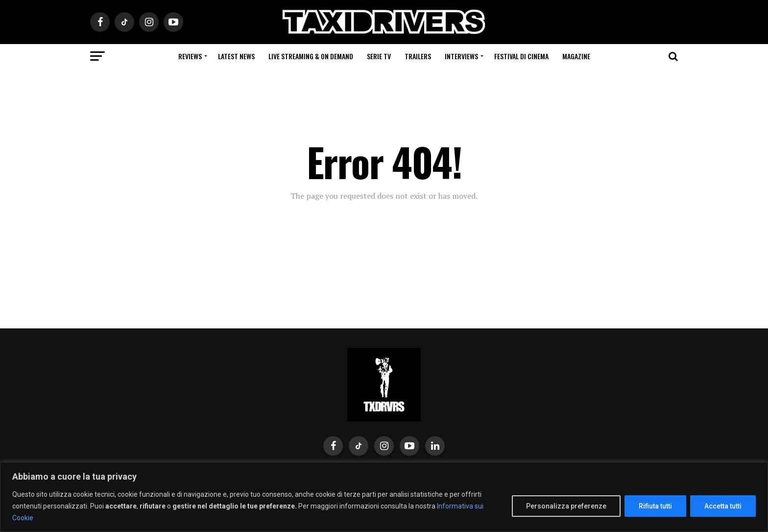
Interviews (461, 56)
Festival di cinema (521, 56)
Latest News (236, 56)
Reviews (190, 56)
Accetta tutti (723, 506)
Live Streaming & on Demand (311, 56)
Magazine (576, 56)
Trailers (418, 56)
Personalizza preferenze (566, 506)
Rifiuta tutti (655, 506)
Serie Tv (379, 56)
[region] (384, 497)
